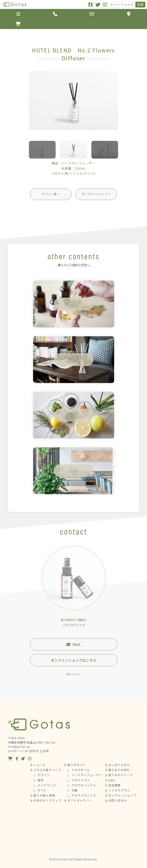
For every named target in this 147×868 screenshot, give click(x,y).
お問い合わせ (118, 800)
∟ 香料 (38, 780)
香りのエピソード (121, 775)
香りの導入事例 (44, 795)
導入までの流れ (119, 770)
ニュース (39, 765)
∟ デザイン (42, 775)
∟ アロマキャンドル (82, 785)
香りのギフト (77, 765)
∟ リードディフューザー (85, 775)
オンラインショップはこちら (74, 660)
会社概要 (114, 785)
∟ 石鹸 (72, 790)
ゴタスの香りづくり (47, 770)
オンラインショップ (122, 795)
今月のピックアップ (47, 800)
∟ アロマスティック (82, 795)
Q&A (112, 780)
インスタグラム (119, 790)
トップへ (75, 674)
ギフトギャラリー (80, 800)
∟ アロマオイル (79, 770)
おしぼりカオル (119, 765)
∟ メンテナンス (45, 785)
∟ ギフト (40, 790)
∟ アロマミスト (79, 780)
